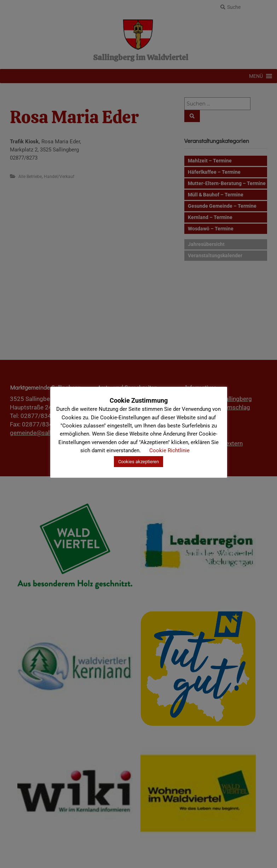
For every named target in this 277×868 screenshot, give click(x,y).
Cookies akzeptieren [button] (138, 462)
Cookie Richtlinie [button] (169, 450)
